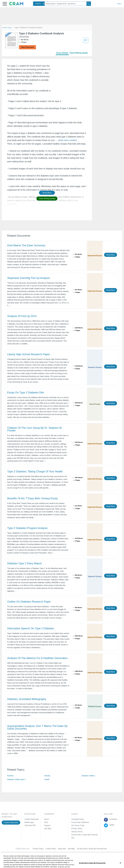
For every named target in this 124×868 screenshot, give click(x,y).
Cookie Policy (52, 846)
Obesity (47, 776)
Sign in (119, 4)
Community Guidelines (80, 822)
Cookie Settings (83, 846)
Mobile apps (29, 822)
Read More (111, 255)
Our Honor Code (78, 825)
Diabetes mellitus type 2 (16, 779)
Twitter (111, 825)
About (46, 819)
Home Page (7, 28)
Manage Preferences (80, 835)
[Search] (89, 4)
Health (47, 779)
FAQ (46, 822)
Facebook (113, 819)
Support (47, 825)
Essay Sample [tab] (62, 53)
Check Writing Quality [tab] (79, 53)
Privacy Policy (77, 829)
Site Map (48, 829)
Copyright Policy (78, 819)
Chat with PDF (30, 825)
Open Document (27, 47)
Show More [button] (47, 193)
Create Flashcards (11, 823)
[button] (5, 4)
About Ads (63, 846)
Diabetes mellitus (88, 776)
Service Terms (77, 832)
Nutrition (10, 776)
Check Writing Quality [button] (47, 199)
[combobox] (39, 4)
